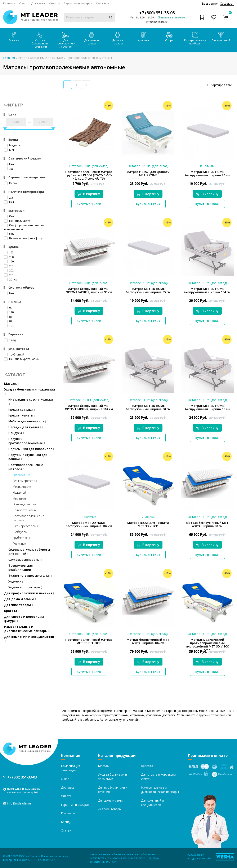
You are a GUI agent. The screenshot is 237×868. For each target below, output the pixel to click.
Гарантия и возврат (78, 3)
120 (9, 312)
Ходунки (16, 581)
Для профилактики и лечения (66, 40)
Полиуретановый (24, 510)
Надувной (19, 492)
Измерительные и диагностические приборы (27, 629)
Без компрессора (25, 481)
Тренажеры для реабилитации (21, 568)
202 (9, 270)
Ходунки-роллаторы (25, 587)
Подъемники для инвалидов (31, 449)
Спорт (169, 37)
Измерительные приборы (195, 39)
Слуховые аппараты (25, 560)
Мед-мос (12, 145)
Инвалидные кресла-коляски (31, 402)
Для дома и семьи (91, 39)
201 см (11, 279)
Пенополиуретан (18, 221)
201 (9, 275)
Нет (9, 164)
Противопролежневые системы (28, 518)
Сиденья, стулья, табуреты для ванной (29, 552)
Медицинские (23, 487)
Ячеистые (20, 544)
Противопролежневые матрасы (89, 58)
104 (9, 326)
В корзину (89, 194)
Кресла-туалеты (22, 415)
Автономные (21, 475)
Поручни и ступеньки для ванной (28, 457)
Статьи (66, 830)
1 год (10, 340)
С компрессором (26, 526)
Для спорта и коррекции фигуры (24, 619)
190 (9, 261)
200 (9, 257)
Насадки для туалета (26, 427)
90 (8, 308)
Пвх (9, 216)
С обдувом (20, 532)
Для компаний (221, 37)
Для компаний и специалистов (29, 639)
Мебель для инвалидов (27, 421)
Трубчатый (14, 354)
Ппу (9, 234)
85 (8, 317)
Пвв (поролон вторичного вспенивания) (24, 227)
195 (9, 252)
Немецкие (19, 498)
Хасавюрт (227, 3)
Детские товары (118, 39)
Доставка (38, 3)
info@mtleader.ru (157, 22)
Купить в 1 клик (89, 204)
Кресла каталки (22, 409)
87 (8, 321)
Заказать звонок (172, 17)
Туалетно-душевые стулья (30, 575)
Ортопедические (24, 504)
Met (9, 150)
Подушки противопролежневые (27, 441)
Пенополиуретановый (22, 359)
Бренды (66, 822)
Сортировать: (221, 85)
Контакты (103, 3)
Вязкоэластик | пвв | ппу (23, 238)
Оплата (54, 3)
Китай (11, 183)
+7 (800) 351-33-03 (157, 13)
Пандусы (16, 433)
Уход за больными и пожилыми (40, 40)
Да (8, 169)
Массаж (14, 37)
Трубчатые (21, 538)
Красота (143, 37)
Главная (9, 3)
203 (9, 266)
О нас (23, 3)
